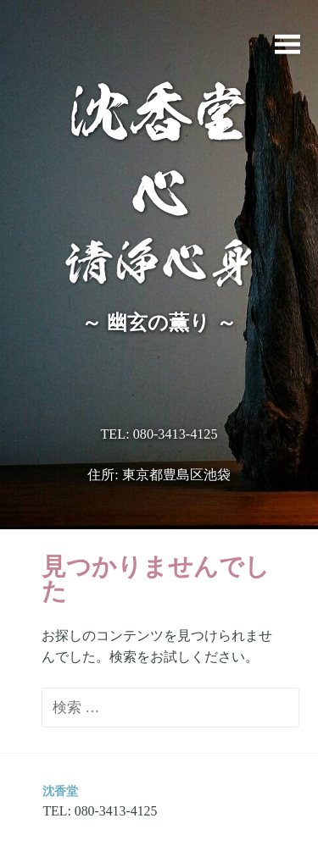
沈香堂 (60, 791)
